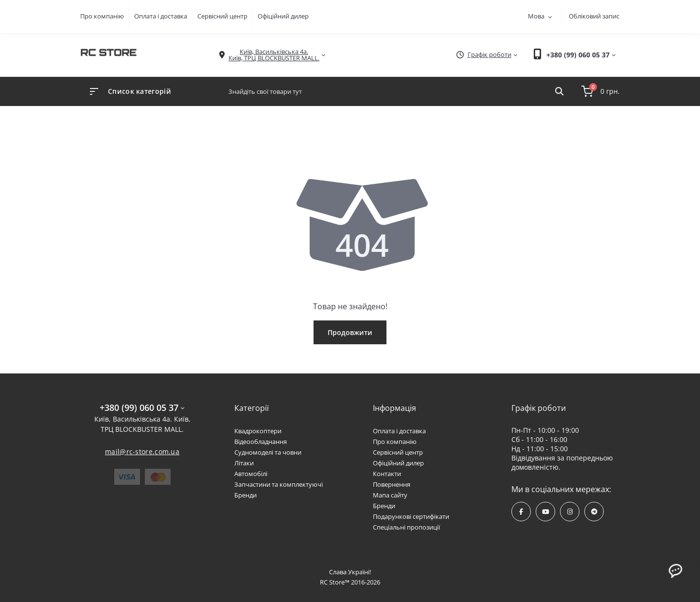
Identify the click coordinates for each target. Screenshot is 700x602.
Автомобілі (251, 474)
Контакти (387, 474)
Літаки (244, 463)
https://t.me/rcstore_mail (594, 512)
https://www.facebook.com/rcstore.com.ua (521, 512)
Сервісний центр (222, 16)
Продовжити (350, 332)
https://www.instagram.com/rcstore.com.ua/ (570, 512)
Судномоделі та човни (268, 452)
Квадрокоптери (258, 431)
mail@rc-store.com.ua (142, 451)
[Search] (559, 91)
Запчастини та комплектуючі (279, 484)
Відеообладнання (261, 442)
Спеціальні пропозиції (406, 527)
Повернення (392, 484)
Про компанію (102, 16)
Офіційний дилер (283, 16)
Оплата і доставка (161, 16)
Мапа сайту (390, 495)
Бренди (245, 495)
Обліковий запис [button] (594, 16)
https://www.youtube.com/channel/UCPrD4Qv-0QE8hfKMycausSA (546, 512)
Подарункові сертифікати (411, 516)
